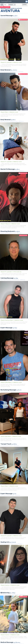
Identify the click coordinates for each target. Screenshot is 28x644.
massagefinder (6, 2)
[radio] (2, 5)
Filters (25, 5)
